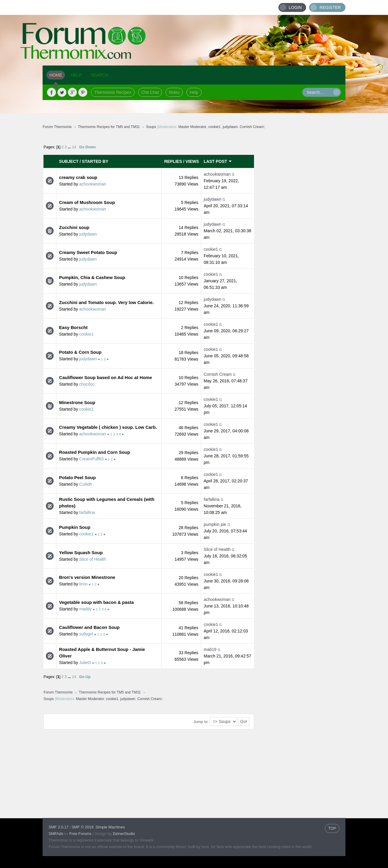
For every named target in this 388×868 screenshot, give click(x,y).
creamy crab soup (78, 177)
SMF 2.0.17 (59, 827)
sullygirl (86, 634)
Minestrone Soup (77, 402)
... (70, 147)
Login (295, 7)
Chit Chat (150, 92)
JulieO (85, 663)
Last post (218, 161)
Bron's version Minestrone (87, 577)
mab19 (210, 649)
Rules (174, 92)
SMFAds (56, 834)
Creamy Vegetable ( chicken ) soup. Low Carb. (108, 427)
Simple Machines (110, 827)
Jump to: (201, 722)
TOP (332, 828)
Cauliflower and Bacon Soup (89, 627)
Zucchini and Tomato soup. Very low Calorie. (106, 302)
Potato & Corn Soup (80, 352)
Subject (69, 161)
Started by (95, 161)
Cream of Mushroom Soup (87, 202)
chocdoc (87, 384)
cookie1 (215, 127)
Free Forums (80, 834)
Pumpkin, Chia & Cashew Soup (92, 277)
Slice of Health (93, 559)
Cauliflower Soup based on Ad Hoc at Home (105, 377)
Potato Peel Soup (77, 477)
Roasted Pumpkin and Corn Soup (94, 452)
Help (194, 92)
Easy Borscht (73, 327)
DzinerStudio (124, 834)
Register (330, 7)
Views (192, 161)
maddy (85, 609)
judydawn (230, 127)
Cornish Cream (252, 127)
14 (74, 147)
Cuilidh (86, 484)
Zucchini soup (74, 227)
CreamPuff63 (91, 459)
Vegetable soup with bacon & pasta (96, 602)
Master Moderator (192, 127)
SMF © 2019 (83, 827)
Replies (173, 161)
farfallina (87, 512)
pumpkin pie (215, 524)
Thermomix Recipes (113, 92)
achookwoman (93, 184)
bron (83, 584)
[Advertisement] (300, 228)
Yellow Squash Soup (81, 553)
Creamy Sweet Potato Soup (88, 252)
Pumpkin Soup (75, 527)
